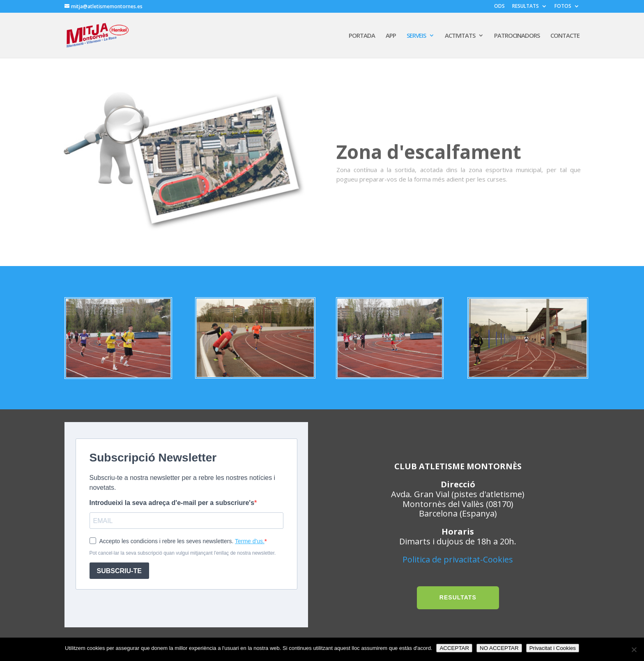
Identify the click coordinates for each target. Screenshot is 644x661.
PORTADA (362, 36)
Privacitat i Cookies (553, 648)
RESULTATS (526, 7)
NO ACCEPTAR (499, 648)
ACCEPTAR (454, 648)
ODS (499, 7)
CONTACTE (565, 36)
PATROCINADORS (517, 36)
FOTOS (563, 7)
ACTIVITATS (460, 36)
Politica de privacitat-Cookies (458, 559)
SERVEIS (416, 36)
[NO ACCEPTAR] (634, 650)
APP (391, 36)
